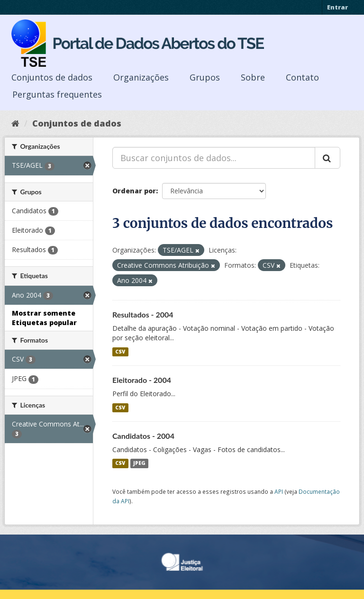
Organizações (141, 77)
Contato (302, 77)
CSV (120, 352)
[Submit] (328, 158)
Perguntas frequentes (57, 94)
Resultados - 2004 (143, 314)
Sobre (253, 77)
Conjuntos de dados (52, 77)
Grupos (205, 77)
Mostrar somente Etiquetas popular (44, 318)
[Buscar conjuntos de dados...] (214, 158)
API (279, 491)
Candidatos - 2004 (143, 436)
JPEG (139, 463)
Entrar (337, 7)
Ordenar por (134, 191)
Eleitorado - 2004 (142, 380)
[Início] (15, 123)
